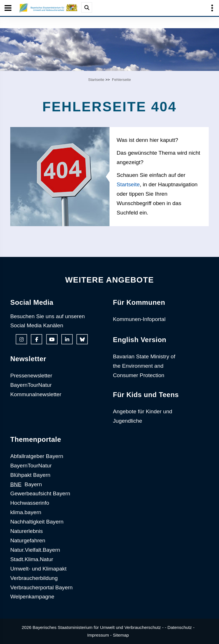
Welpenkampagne (32, 597)
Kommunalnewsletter (36, 394)
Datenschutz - (181, 627)
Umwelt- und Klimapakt (38, 569)
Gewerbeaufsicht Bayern (40, 493)
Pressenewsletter (31, 376)
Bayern (26, 484)
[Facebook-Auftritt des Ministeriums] (36, 339)
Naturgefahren (28, 540)
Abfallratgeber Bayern (37, 456)
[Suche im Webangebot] (87, 7)
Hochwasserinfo (30, 503)
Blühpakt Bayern (30, 475)
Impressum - (99, 635)
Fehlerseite (121, 80)
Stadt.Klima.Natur (32, 559)
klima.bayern (26, 512)
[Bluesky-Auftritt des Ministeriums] (82, 339)
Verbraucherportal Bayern (41, 587)
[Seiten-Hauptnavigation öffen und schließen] (8, 8)
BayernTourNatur (31, 385)
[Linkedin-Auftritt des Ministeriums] (67, 339)
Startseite (96, 80)
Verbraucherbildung (34, 578)
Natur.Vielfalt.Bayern (35, 550)
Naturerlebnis (27, 531)
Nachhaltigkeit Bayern (37, 522)
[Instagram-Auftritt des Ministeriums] (21, 339)
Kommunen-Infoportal (139, 319)
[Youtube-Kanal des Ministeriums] (52, 339)
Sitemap (121, 635)
